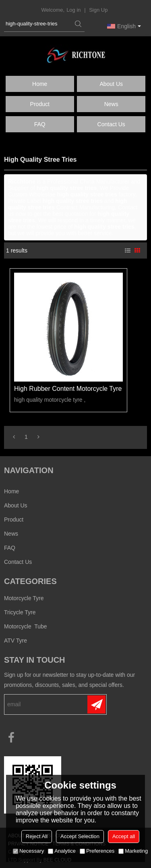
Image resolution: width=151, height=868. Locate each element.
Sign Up (98, 10)
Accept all (124, 836)
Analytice (62, 851)
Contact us (111, 124)
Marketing (133, 851)
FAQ (40, 124)
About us (111, 84)
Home (40, 84)
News (111, 104)
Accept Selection (80, 836)
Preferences (97, 851)
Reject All (37, 836)
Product (40, 104)
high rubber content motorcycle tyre (68, 389)
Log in (73, 10)
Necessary (28, 851)
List (128, 250)
